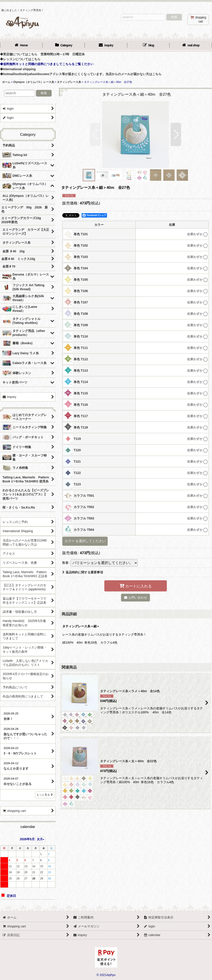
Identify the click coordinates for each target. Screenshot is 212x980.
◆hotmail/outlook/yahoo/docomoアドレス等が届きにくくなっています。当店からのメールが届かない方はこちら (81, 74)
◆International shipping (18, 69)
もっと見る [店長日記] (45, 795)
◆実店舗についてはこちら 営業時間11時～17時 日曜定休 (42, 54)
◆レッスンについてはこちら (20, 59)
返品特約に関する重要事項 (83, 572)
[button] (95, 134)
